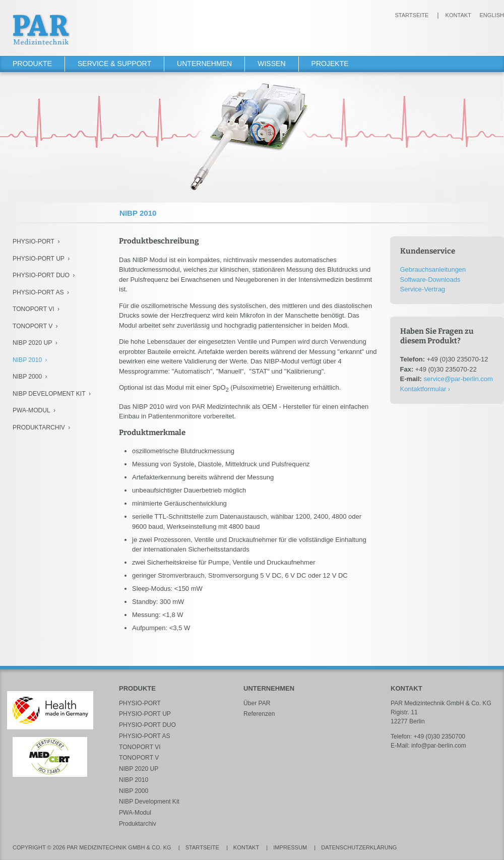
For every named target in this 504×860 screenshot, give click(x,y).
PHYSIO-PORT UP (39, 259)
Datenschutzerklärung (359, 847)
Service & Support (114, 64)
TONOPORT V (33, 326)
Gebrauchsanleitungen (433, 269)
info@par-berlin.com (439, 746)
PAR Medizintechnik (41, 29)
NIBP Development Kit (49, 394)
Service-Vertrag (423, 289)
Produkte (32, 64)
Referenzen (259, 714)
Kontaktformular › (425, 389)
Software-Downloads (430, 280)
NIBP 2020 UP (32, 343)
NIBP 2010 (27, 360)
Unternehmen (204, 64)
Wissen (271, 64)
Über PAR (257, 703)
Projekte (330, 64)
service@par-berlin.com (458, 379)
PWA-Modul (31, 410)
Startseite (412, 15)
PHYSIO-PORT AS (38, 292)
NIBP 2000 (27, 377)
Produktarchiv (39, 427)
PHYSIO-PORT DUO (41, 275)
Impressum (290, 847)
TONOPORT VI (34, 309)
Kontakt (458, 15)
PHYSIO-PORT (34, 241)
